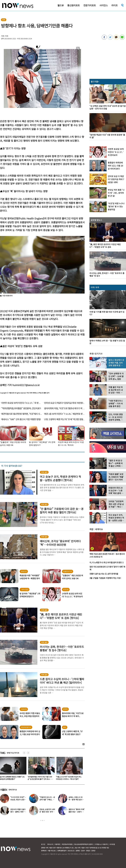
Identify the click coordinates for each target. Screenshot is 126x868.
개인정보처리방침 (67, 844)
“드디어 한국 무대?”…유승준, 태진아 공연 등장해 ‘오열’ (18, 800)
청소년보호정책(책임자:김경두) (84, 844)
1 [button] (41, 820)
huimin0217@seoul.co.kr (26, 385)
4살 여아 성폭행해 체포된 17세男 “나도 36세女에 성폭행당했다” (40, 778)
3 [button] (44, 820)
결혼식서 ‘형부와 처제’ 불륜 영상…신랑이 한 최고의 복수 (77, 812)
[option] (41, 769)
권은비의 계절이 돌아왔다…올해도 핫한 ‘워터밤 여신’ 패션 (18, 812)
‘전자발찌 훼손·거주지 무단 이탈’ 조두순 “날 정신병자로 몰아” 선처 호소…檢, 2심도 (69, 779)
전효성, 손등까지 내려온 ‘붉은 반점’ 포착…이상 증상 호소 (47, 812)
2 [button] (42, 820)
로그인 (43, 844)
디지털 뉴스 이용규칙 (101, 844)
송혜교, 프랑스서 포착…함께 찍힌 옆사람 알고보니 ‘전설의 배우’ (77, 800)
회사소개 (50, 844)
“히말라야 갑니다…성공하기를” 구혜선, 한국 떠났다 (47, 800)
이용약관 (57, 844)
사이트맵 (112, 844)
